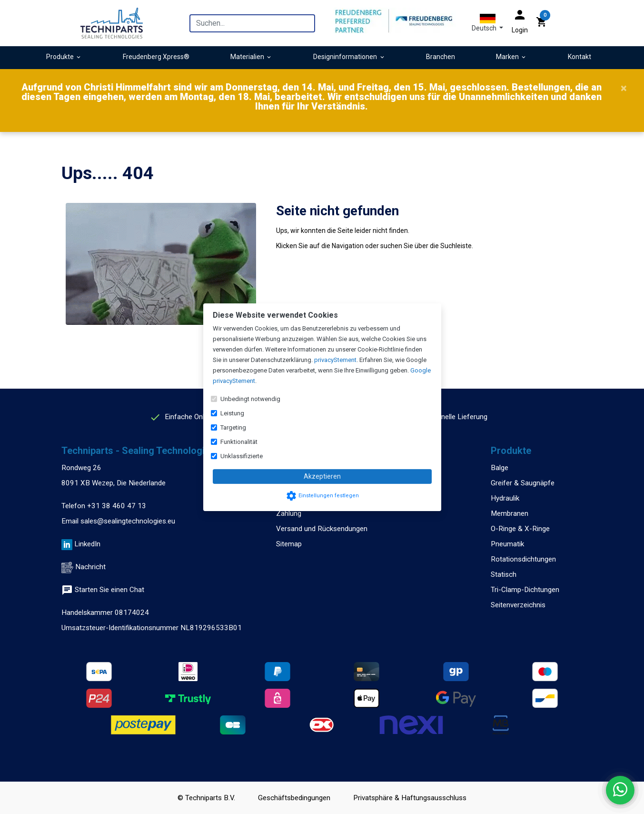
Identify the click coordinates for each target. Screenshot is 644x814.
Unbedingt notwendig (250, 399)
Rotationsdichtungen (523, 559)
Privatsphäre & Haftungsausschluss (410, 798)
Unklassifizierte (242, 456)
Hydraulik (505, 498)
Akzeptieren (322, 476)
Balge (500, 468)
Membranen (510, 513)
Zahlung (289, 513)
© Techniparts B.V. (206, 798)
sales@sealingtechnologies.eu (128, 521)
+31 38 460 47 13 (117, 506)
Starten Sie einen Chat (103, 590)
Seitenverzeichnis (518, 605)
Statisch (504, 574)
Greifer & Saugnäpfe (523, 483)
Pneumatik (507, 544)
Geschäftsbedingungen (294, 798)
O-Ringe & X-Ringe (520, 529)
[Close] (624, 88)
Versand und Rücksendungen (322, 529)
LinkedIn (87, 544)
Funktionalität (239, 442)
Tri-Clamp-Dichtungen (525, 590)
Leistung (232, 413)
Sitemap (289, 544)
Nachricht (90, 567)
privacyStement (335, 360)
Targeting (233, 427)
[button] (488, 23)
